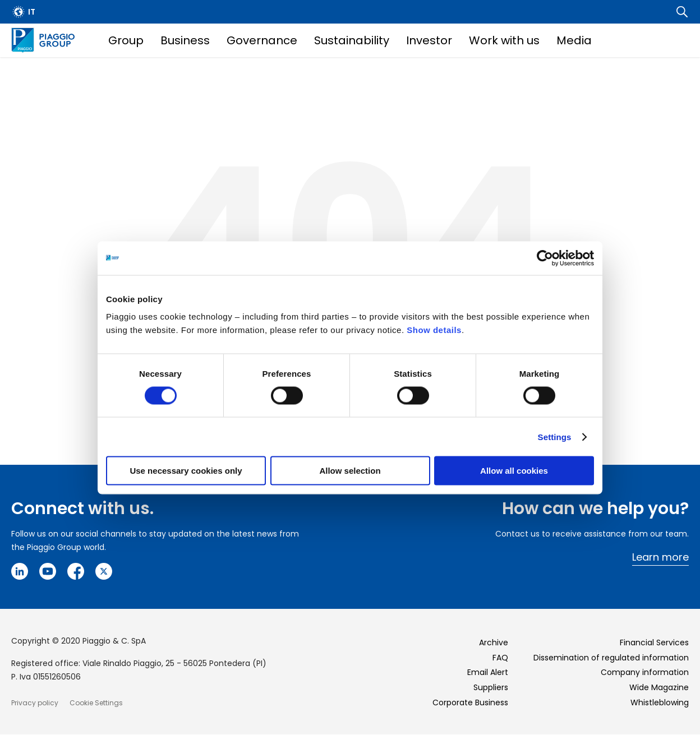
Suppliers (491, 687)
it (32, 12)
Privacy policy (35, 703)
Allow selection (350, 471)
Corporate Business (470, 702)
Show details (434, 330)
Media (574, 40)
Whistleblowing (660, 702)
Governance (262, 40)
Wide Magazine (659, 687)
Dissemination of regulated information (611, 658)
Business (185, 40)
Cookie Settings (96, 703)
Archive (494, 642)
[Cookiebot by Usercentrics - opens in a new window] (545, 258)
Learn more (660, 557)
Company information (645, 672)
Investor (429, 40)
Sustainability (352, 40)
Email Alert (488, 672)
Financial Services (654, 642)
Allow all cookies (514, 471)
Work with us (504, 40)
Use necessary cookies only (186, 471)
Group (126, 40)
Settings (555, 436)
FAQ (500, 658)
